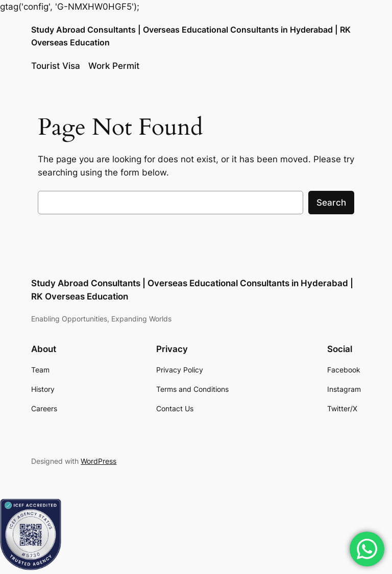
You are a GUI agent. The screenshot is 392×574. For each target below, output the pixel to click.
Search (331, 203)
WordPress (99, 461)
